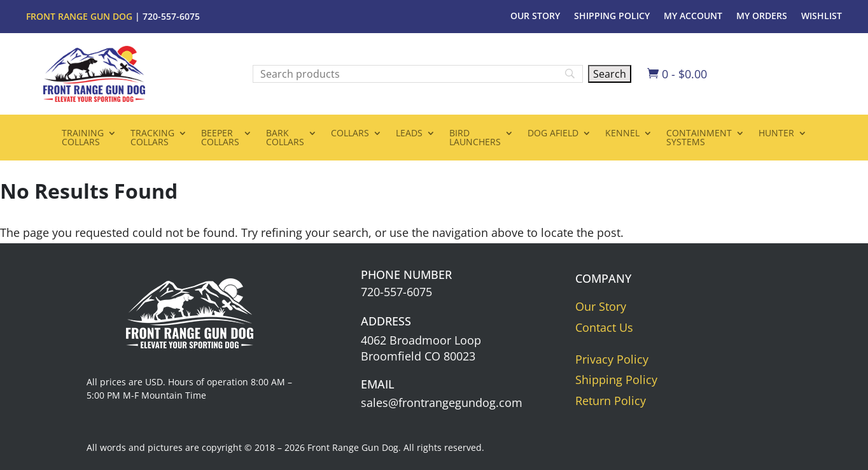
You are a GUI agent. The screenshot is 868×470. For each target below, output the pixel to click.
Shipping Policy (612, 17)
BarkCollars (285, 138)
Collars (350, 134)
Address (386, 321)
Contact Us (604, 327)
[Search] (418, 74)
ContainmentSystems (699, 138)
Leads (409, 134)
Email (378, 384)
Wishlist (822, 17)
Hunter (776, 134)
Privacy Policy (612, 359)
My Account (693, 17)
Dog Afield (553, 134)
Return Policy (611, 401)
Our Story (535, 17)
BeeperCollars (220, 138)
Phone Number (406, 274)
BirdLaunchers (475, 138)
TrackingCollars (152, 138)
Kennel (622, 134)
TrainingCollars (83, 138)
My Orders (762, 17)
